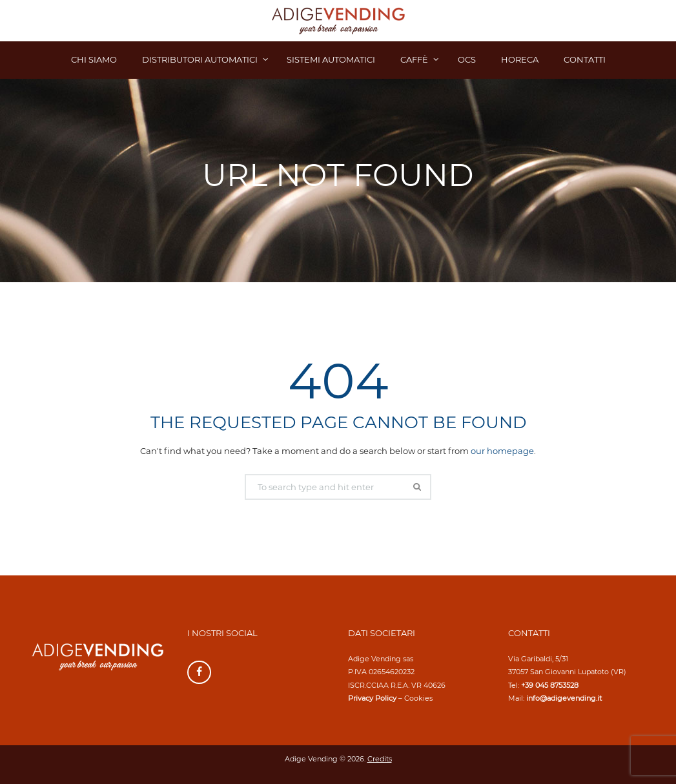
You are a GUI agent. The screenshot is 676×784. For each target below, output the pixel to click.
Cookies (418, 698)
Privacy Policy (372, 698)
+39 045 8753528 (550, 685)
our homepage (502, 451)
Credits (380, 759)
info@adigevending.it (564, 698)
